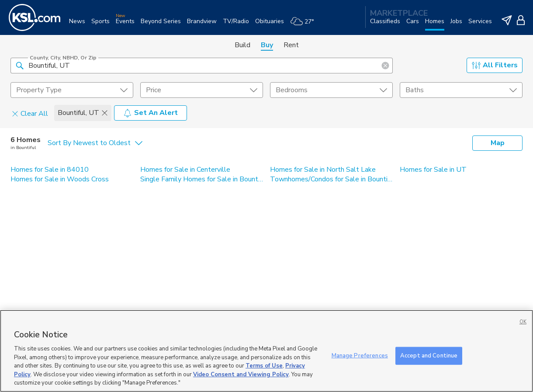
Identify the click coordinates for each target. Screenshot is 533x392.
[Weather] (305, 25)
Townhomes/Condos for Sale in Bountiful (331, 179)
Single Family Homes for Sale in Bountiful (202, 179)
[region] (266, 351)
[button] (20, 65)
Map (498, 143)
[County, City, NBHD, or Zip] (202, 66)
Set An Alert (151, 113)
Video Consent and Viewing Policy (241, 375)
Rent (291, 45)
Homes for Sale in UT (433, 170)
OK (523, 322)
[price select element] (202, 90)
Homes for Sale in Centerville (185, 170)
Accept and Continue (429, 355)
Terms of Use (264, 366)
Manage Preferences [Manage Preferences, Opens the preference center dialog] (360, 355)
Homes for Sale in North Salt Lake (323, 170)
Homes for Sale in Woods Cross (60, 179)
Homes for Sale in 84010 (50, 170)
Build (242, 45)
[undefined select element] (72, 90)
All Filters (495, 65)
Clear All (30, 113)
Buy (267, 45)
